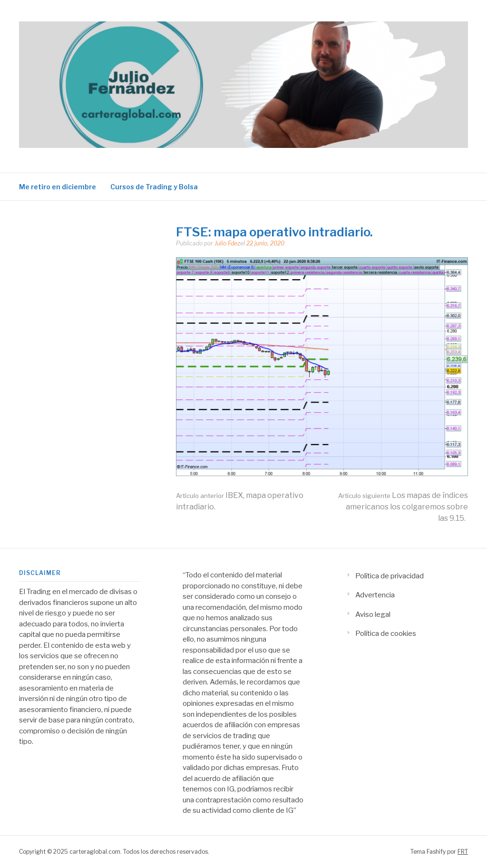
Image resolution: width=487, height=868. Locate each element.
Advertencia (375, 595)
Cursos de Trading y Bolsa (154, 187)
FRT (463, 852)
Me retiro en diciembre (58, 187)
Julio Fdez (227, 243)
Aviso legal (373, 614)
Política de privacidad (390, 576)
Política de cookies (386, 634)
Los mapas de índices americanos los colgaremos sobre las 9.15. (403, 507)
